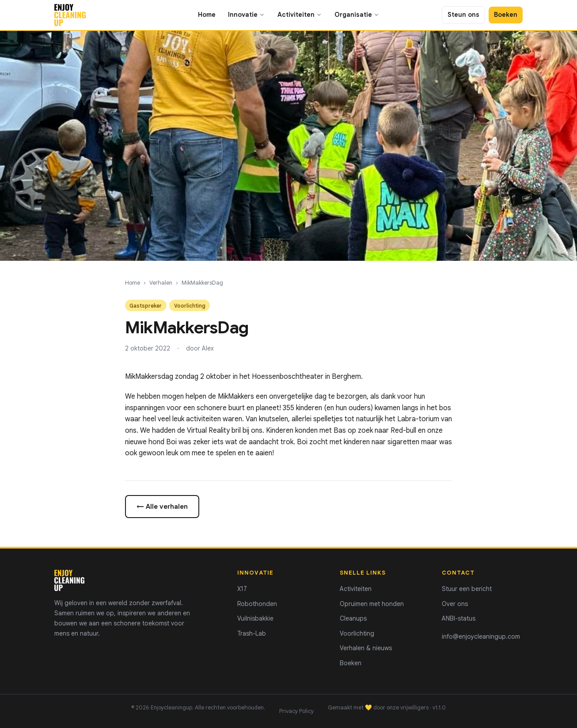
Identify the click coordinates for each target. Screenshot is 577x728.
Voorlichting (357, 633)
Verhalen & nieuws (366, 648)
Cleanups (353, 618)
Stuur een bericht (467, 589)
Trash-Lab (252, 633)
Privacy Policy (296, 711)
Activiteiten (300, 15)
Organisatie (357, 15)
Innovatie (247, 15)
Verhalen (161, 283)
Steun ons (463, 15)
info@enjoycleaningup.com (481, 637)
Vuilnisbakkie (255, 618)
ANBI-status (459, 618)
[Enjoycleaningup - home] (70, 15)
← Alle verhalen (162, 506)
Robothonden (257, 604)
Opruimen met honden (372, 604)
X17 (242, 589)
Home (207, 15)
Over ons (455, 604)
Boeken (506, 15)
